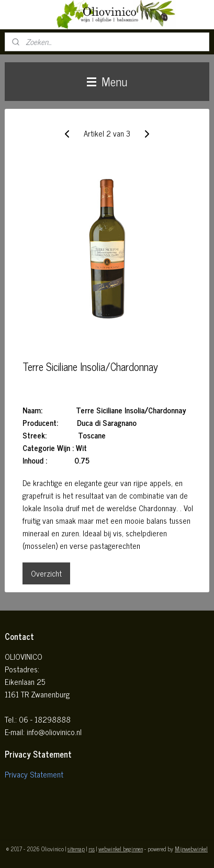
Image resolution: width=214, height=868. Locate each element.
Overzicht (46, 573)
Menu (107, 81)
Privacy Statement (34, 774)
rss (92, 849)
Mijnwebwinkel (191, 849)
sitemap (76, 849)
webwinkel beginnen (121, 849)
